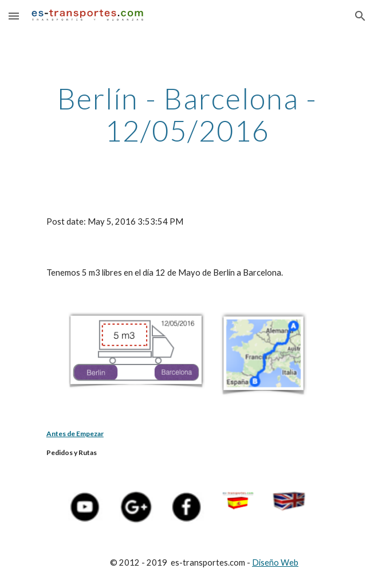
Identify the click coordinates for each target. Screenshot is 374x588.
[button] (14, 16)
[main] (187, 114)
